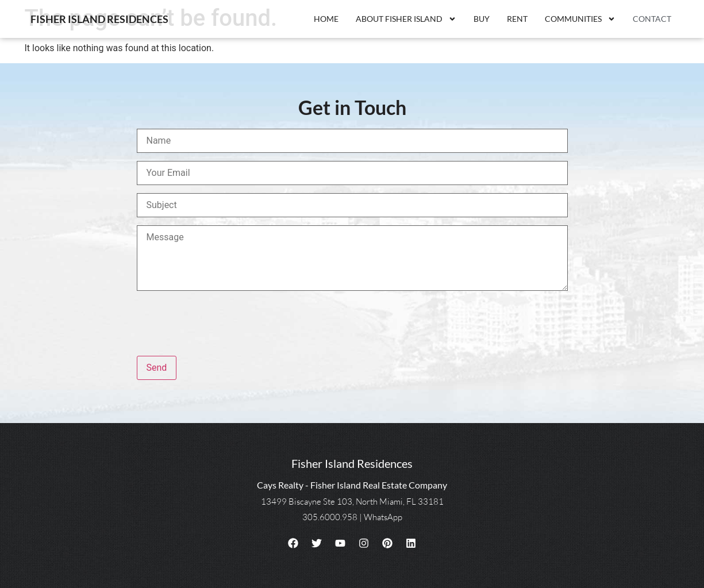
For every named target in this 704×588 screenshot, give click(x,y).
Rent (517, 19)
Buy (482, 19)
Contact (652, 19)
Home (326, 19)
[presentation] (224, 325)
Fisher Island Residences (99, 19)
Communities (580, 19)
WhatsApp (383, 517)
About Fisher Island (406, 19)
